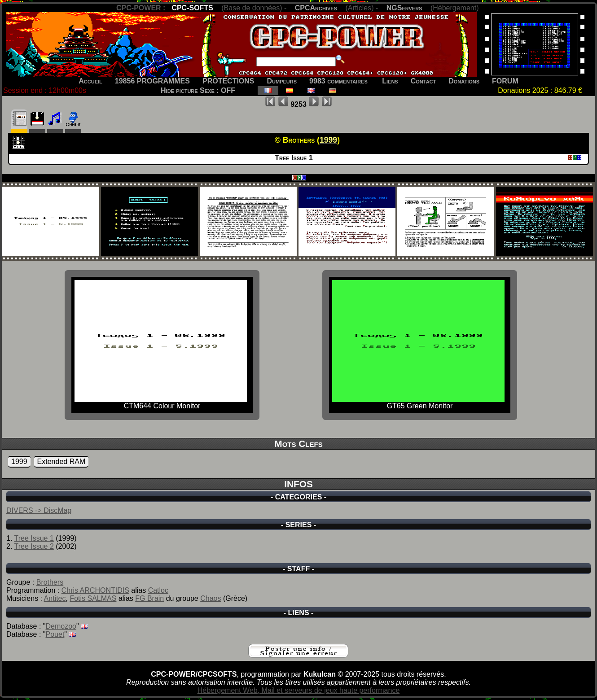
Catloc (158, 590)
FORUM (505, 81)
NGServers (404, 8)
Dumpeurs (282, 81)
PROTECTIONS (228, 81)
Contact (424, 81)
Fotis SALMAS (93, 598)
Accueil (90, 81)
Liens (390, 81)
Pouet (55, 634)
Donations (464, 81)
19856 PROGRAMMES (152, 81)
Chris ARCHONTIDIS (95, 590)
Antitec (55, 598)
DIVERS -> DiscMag (39, 510)
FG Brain (149, 598)
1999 (19, 462)
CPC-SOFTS (192, 8)
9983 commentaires (338, 81)
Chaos (211, 598)
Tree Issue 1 (34, 538)
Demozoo (61, 626)
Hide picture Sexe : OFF (198, 90)
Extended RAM (61, 462)
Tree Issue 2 (34, 546)
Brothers (50, 582)
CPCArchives (316, 8)
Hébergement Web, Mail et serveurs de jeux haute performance (299, 690)
